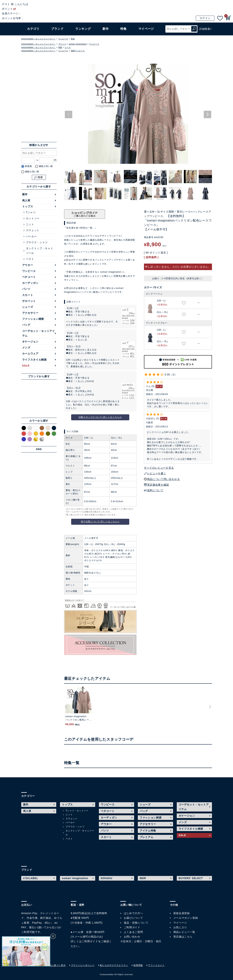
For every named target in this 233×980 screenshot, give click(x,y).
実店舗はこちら (183, 937)
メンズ (26, 348)
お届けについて (133, 918)
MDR (143, 878)
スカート (28, 295)
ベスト (30, 259)
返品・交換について (136, 923)
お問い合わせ (132, 937)
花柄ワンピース (78, 51)
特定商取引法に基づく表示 (51, 965)
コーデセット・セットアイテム (39, 333)
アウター (28, 265)
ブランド (57, 29)
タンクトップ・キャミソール (40, 251)
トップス (28, 206)
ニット (30, 224)
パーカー (31, 236)
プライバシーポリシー (83, 965)
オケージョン (30, 342)
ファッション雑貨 (33, 319)
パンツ (26, 289)
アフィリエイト (156, 965)
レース (68, 47)
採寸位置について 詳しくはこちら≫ (100, 522)
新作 (106, 29)
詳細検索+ (206, 29)
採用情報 (138, 965)
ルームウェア (30, 353)
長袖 (73, 39)
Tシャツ (31, 212)
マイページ (180, 923)
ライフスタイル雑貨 (34, 360)
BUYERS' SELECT (191, 878)
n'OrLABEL (31, 878)
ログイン (205, 18)
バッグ (26, 325)
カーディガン (30, 283)
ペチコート (29, 277)
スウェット (33, 230)
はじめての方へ (133, 913)
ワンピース (63, 39)
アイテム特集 (148, 831)
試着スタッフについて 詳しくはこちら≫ (100, 417)
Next (207, 114)
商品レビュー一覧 (184, 932)
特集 (123, 29)
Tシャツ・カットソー (77, 811)
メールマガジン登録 (186, 918)
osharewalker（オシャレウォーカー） (39, 39)
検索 (194, 29)
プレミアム (147, 837)
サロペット (29, 301)
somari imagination (78, 44)
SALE (26, 366)
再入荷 (26, 200)
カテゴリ (33, 29)
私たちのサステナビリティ (114, 965)
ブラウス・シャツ (37, 242)
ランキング (83, 29)
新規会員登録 (182, 913)
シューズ (28, 307)
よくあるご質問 (133, 932)
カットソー (33, 218)
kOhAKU (107, 878)
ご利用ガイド (90, 941)
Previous (69, 114)
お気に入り (180, 927)
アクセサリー (30, 313)
